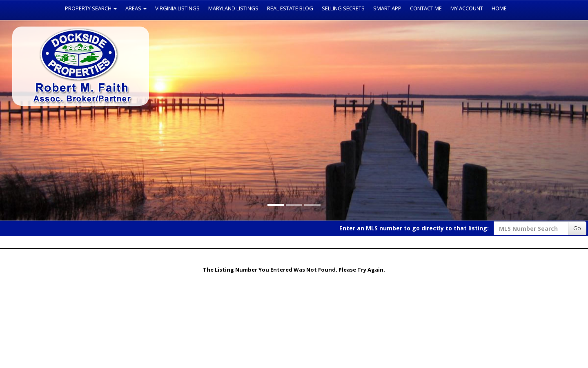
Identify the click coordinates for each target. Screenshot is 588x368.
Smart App (387, 8)
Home (499, 8)
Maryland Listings (233, 8)
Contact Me (426, 8)
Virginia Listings (177, 8)
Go (577, 228)
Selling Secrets (343, 8)
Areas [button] (136, 8)
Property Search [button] (91, 8)
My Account (467, 8)
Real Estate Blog (290, 8)
